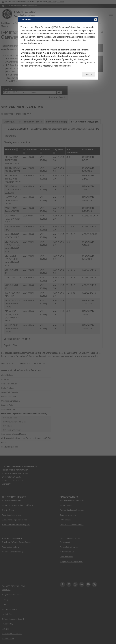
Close (96, 20)
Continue (88, 75)
